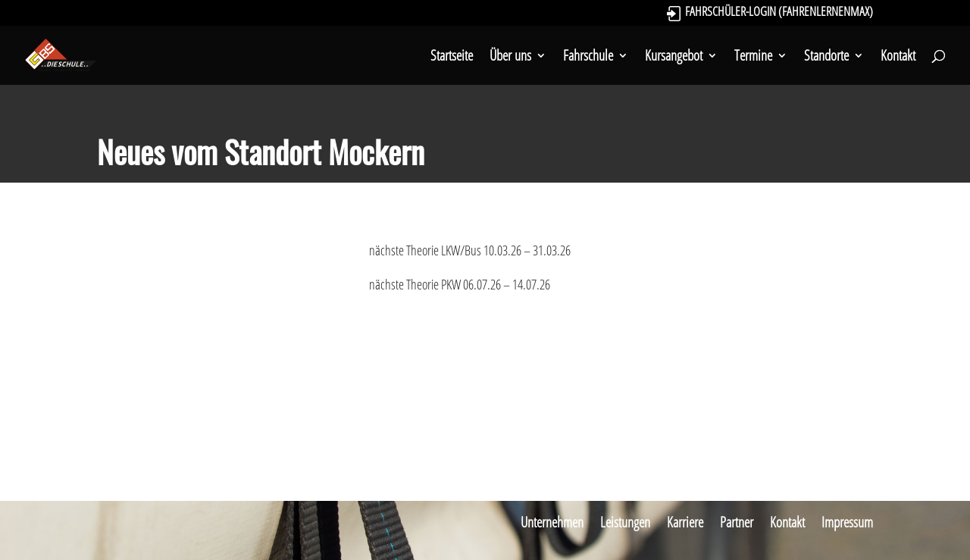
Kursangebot (674, 58)
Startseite (452, 58)
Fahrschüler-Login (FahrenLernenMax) (779, 13)
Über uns (510, 58)
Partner (737, 522)
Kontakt (898, 58)
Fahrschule (588, 58)
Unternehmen (552, 522)
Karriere (685, 522)
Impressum (847, 522)
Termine (753, 58)
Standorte (826, 58)
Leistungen (625, 522)
